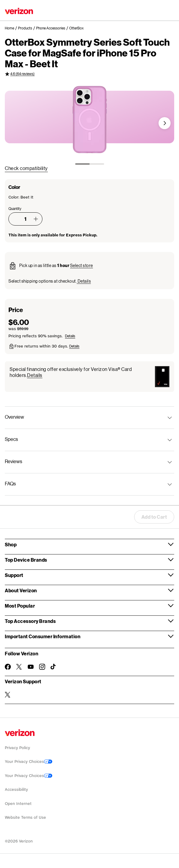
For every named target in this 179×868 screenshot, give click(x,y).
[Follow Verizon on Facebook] (8, 667)
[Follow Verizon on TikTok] (54, 667)
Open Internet (18, 804)
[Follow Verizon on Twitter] (19, 667)
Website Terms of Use (25, 817)
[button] (165, 123)
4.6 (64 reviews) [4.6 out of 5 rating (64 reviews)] (22, 74)
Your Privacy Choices (29, 762)
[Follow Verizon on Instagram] (42, 667)
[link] (11, 28)
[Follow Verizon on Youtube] (31, 667)
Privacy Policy (17, 748)
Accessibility (16, 789)
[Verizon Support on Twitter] (8, 695)
